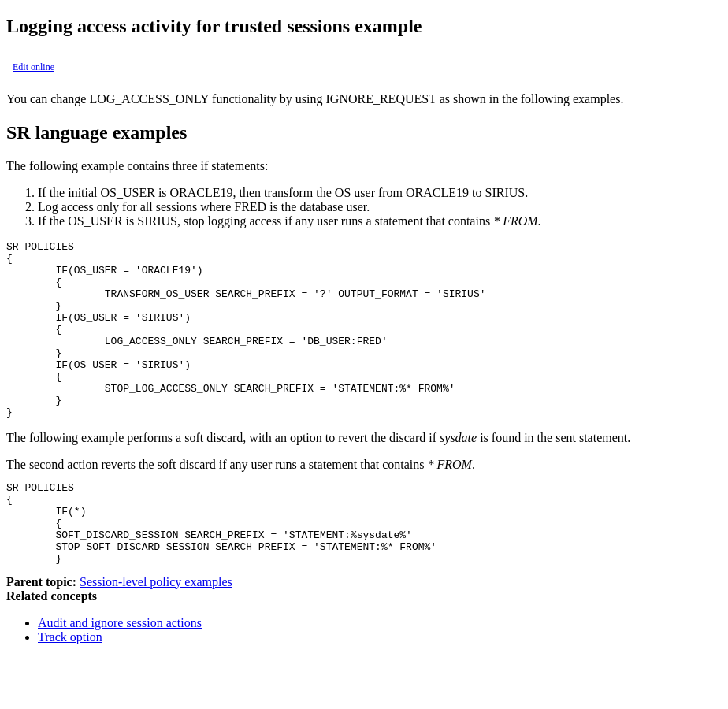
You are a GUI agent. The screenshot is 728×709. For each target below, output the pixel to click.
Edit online (33, 67)
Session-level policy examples (156, 634)
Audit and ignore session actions (120, 675)
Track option (70, 689)
